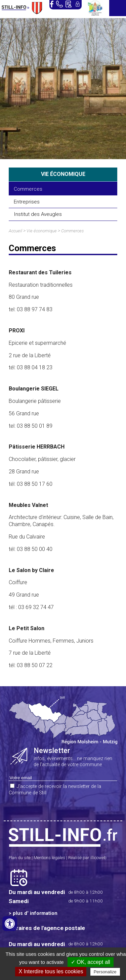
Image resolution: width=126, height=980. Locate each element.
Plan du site (20, 858)
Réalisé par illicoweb (87, 858)
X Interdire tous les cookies (51, 971)
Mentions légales (49, 858)
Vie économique (42, 231)
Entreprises (27, 202)
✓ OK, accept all (91, 962)
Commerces (28, 189)
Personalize (105, 972)
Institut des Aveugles (38, 214)
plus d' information (35, 913)
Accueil (15, 231)
